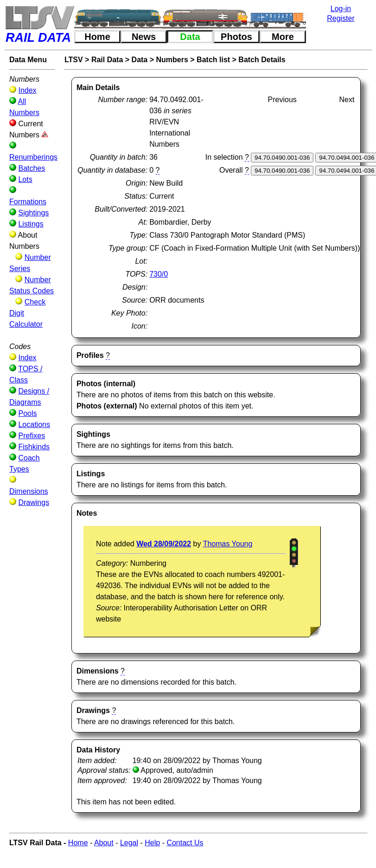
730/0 (159, 274)
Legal (129, 843)
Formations (28, 202)
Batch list (213, 60)
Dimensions (29, 491)
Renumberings (33, 157)
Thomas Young (228, 544)
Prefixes (32, 436)
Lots (25, 179)
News (144, 37)
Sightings (33, 213)
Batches (32, 168)
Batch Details (262, 60)
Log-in (341, 9)
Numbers (172, 60)
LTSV (74, 60)
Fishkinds (34, 447)
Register (341, 18)
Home (97, 37)
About (104, 843)
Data (190, 37)
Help (152, 843)
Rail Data (107, 60)
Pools (27, 413)
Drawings (34, 502)
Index (27, 90)
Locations (34, 424)
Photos (236, 37)
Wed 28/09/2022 (164, 544)
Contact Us (185, 843)
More (283, 37)
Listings (31, 224)
